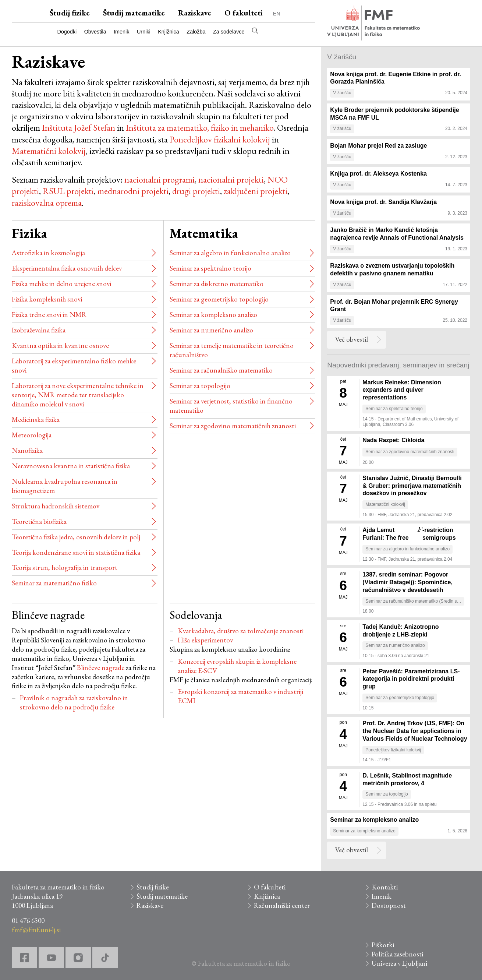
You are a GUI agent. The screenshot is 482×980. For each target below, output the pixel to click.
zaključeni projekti (256, 191)
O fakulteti (244, 13)
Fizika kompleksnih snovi (47, 299)
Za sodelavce (229, 32)
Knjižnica (169, 32)
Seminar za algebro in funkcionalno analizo (230, 253)
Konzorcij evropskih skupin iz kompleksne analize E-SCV (237, 666)
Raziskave (195, 13)
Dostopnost (389, 905)
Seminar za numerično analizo (211, 330)
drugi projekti (196, 191)
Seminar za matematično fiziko (54, 583)
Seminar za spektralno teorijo (210, 268)
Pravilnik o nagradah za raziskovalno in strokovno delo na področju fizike (74, 702)
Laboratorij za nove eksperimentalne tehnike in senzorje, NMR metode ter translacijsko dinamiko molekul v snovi (78, 395)
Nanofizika (27, 450)
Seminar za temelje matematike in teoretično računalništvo (232, 350)
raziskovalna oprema (47, 203)
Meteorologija (32, 435)
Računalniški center (282, 905)
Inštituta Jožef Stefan (79, 128)
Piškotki (383, 945)
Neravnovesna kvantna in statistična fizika (71, 466)
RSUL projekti (67, 191)
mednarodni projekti (133, 191)
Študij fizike (70, 13)
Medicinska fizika (36, 420)
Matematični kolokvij (49, 151)
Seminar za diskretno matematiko (217, 284)
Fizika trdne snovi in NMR (49, 315)
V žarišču (342, 57)
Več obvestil (351, 339)
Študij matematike (134, 13)
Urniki (144, 32)
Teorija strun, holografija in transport (65, 567)
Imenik (121, 32)
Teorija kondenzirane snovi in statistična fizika (76, 552)
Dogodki (67, 32)
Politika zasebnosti (397, 954)
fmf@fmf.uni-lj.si (36, 930)
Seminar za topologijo (200, 386)
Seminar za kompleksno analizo (213, 315)
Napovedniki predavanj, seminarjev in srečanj (398, 365)
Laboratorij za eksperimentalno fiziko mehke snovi (74, 366)
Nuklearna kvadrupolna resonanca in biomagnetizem (65, 486)
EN (277, 14)
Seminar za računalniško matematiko (221, 370)
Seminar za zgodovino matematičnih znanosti (233, 426)
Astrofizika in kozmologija (48, 253)
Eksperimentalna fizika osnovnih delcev (67, 268)
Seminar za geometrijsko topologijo (219, 299)
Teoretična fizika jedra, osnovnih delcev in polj (76, 537)
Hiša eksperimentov (205, 640)
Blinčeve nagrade (101, 668)
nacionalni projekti (231, 179)
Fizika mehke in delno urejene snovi (61, 284)
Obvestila (95, 32)
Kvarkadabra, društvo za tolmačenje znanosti (241, 631)
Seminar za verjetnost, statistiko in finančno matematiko (231, 406)
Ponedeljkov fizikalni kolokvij (220, 139)
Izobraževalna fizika (39, 330)
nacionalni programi (160, 179)
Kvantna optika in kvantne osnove (60, 346)
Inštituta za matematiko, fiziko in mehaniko (200, 128)
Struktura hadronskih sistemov (56, 506)
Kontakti (385, 887)
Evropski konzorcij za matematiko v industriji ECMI (240, 696)
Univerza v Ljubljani (399, 963)
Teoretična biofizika (39, 521)
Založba (196, 32)
